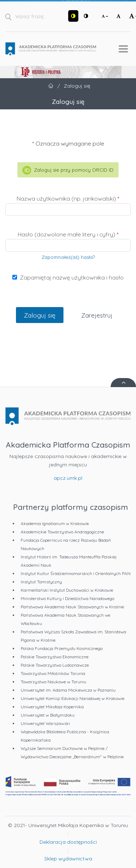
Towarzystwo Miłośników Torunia (53, 673)
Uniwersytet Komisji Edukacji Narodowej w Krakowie (73, 698)
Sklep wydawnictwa (68, 859)
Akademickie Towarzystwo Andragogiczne (62, 532)
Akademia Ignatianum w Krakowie (55, 523)
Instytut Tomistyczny (41, 582)
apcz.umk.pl (68, 478)
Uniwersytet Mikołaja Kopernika (52, 707)
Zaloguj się (40, 315)
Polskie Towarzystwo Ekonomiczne (55, 657)
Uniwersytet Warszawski (45, 723)
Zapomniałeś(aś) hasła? (68, 257)
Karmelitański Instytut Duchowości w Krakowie (67, 590)
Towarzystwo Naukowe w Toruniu (53, 682)
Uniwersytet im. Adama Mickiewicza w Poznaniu (68, 690)
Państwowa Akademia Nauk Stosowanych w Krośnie (72, 607)
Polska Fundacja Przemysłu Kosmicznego (62, 648)
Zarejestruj (97, 315)
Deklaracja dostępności (68, 842)
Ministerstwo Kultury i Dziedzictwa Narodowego (67, 598)
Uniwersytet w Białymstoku (48, 715)
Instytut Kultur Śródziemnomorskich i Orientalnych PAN (76, 573)
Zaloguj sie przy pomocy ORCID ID (68, 170)
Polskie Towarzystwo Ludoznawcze (55, 665)
